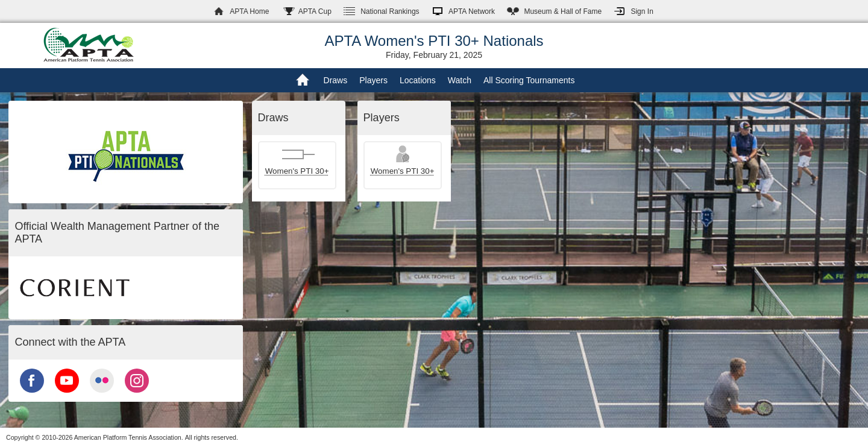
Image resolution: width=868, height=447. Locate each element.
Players (373, 80)
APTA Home (249, 11)
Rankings (390, 11)
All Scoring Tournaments (529, 80)
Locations (418, 80)
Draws (336, 80)
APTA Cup (315, 11)
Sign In (642, 11)
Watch (460, 80)
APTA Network (472, 11)
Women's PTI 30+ (297, 171)
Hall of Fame (563, 11)
